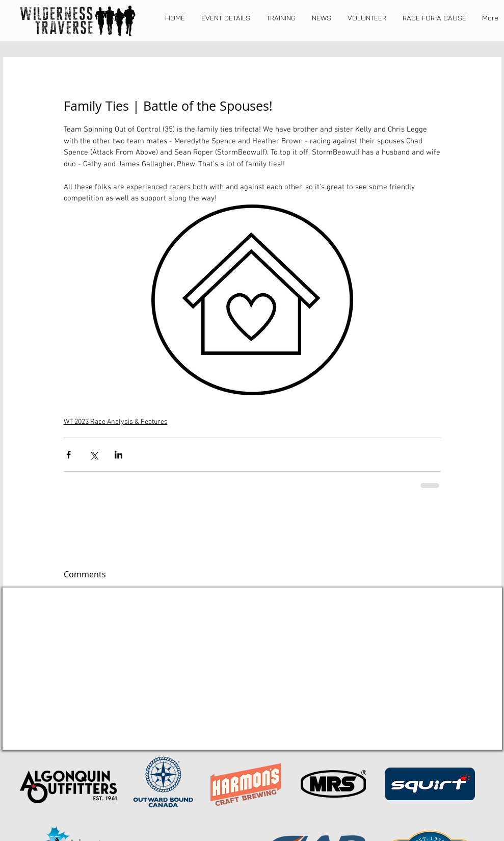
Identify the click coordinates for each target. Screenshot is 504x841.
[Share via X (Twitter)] (94, 455)
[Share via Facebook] (69, 455)
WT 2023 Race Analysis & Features (116, 422)
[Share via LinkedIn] (118, 455)
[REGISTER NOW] (187, 736)
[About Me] (315, 736)
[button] (226, 18)
